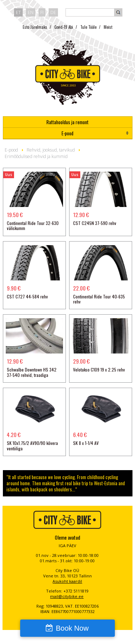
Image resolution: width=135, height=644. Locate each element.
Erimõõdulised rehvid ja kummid (36, 156)
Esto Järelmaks (35, 27)
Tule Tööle (88, 27)
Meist (108, 27)
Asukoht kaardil (67, 581)
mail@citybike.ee (67, 596)
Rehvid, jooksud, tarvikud (51, 150)
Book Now (72, 628)
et (18, 12)
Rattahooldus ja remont (67, 122)
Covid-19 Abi (64, 27)
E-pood (67, 133)
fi (42, 12)
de (53, 12)
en (31, 12)
